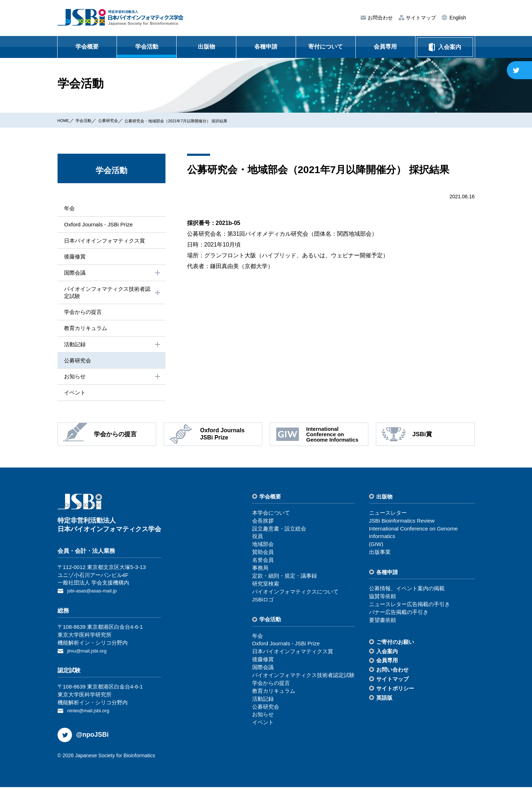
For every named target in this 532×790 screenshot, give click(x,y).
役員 (258, 541)
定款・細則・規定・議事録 (285, 581)
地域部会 (263, 549)
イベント (74, 397)
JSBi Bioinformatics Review (402, 525)
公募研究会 (118, 120)
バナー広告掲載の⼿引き (399, 617)
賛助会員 (263, 557)
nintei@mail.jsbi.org (91, 714)
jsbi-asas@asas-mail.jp (95, 595)
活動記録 (112, 348)
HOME (65, 120)
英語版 (384, 703)
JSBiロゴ (263, 604)
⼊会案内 (387, 656)
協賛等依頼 (383, 601)
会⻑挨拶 (263, 525)
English (457, 18)
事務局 (260, 573)
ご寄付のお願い (395, 647)
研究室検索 (266, 588)
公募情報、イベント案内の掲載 (407, 593)
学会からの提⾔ (83, 315)
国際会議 (112, 275)
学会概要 (87, 47)
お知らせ (112, 381)
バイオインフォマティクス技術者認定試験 (112, 294)
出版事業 (380, 557)
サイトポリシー (395, 693)
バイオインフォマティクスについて (295, 596)
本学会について (271, 517)
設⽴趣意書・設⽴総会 (279, 533)
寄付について (326, 47)
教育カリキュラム (86, 331)
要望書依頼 (383, 625)
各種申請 (266, 47)
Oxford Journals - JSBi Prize (99, 225)
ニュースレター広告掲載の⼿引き (410, 609)
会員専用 (385, 47)
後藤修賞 (74, 258)
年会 (68, 208)
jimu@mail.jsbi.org (89, 654)
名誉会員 (263, 565)
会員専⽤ (387, 665)
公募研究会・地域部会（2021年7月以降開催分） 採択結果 (203, 121)
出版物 (206, 47)
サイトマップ (420, 18)
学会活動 (147, 47)
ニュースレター (388, 517)
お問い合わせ (392, 675)
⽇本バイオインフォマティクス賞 (106, 241)
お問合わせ (379, 18)
